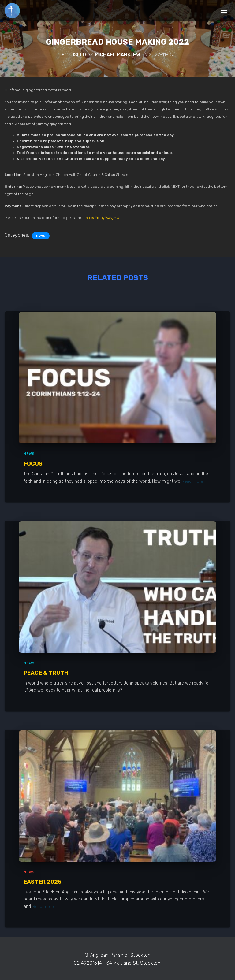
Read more (193, 481)
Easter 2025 (43, 882)
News (41, 236)
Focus (33, 464)
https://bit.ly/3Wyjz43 (104, 218)
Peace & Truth (46, 673)
